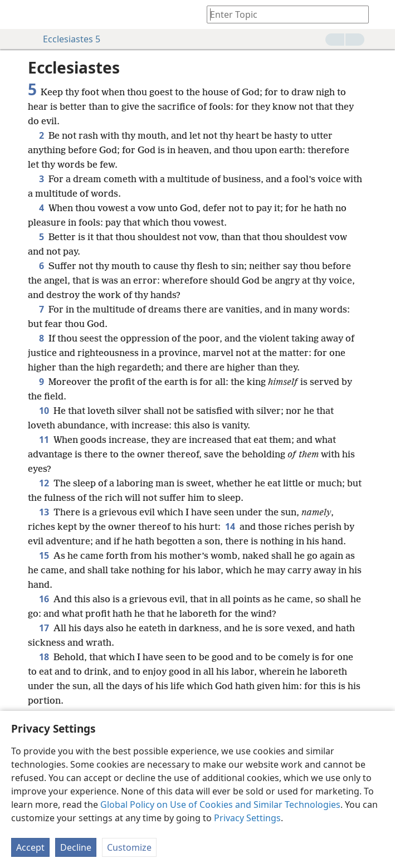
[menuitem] (17, 14)
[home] (17, 14)
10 (44, 411)
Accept (30, 847)
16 (44, 599)
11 (44, 440)
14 (230, 526)
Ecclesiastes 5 (66, 39)
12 (44, 483)
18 (44, 657)
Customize (129, 847)
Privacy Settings (247, 818)
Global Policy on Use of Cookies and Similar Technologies (220, 804)
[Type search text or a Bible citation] (282, 14)
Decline (76, 847)
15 (44, 555)
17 (44, 628)
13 (44, 512)
